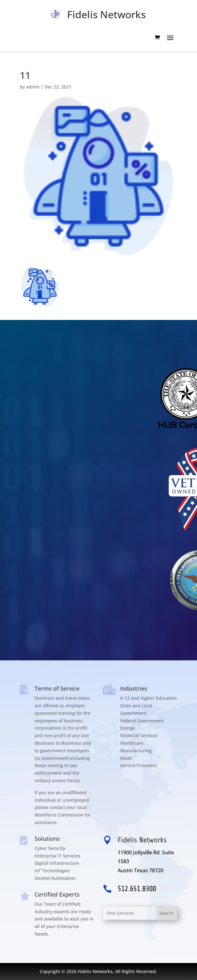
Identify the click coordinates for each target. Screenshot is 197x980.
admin (33, 87)
